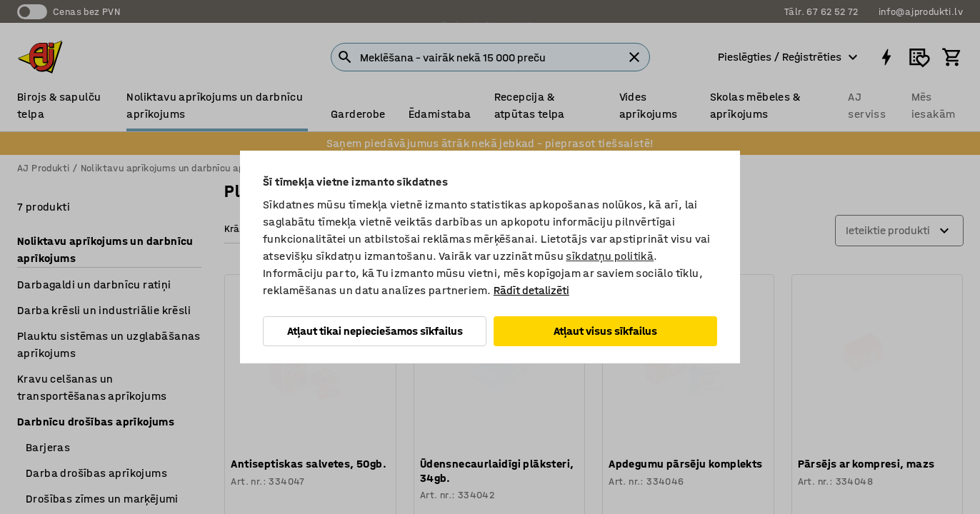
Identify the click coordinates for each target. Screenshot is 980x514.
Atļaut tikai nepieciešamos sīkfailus (375, 331)
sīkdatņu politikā (610, 256)
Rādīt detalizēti (531, 290)
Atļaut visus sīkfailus (605, 331)
